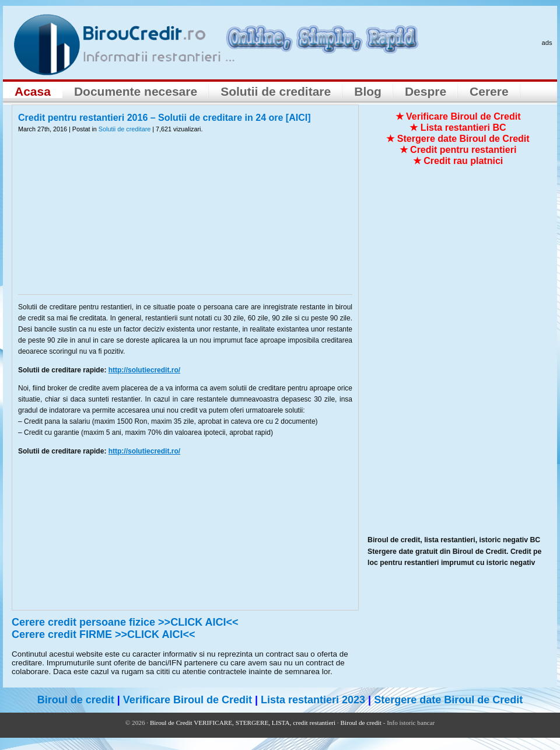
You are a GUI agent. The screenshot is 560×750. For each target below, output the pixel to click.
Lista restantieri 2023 (313, 700)
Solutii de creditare (276, 91)
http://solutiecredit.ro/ (144, 370)
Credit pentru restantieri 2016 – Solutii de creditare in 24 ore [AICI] (164, 118)
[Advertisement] (185, 221)
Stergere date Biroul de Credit (448, 700)
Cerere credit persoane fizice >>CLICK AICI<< (125, 622)
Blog (368, 91)
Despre (426, 91)
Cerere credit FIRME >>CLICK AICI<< (103, 634)
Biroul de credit (76, 700)
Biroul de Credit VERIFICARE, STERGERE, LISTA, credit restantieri (243, 723)
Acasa (33, 91)
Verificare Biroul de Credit (188, 700)
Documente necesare (136, 91)
